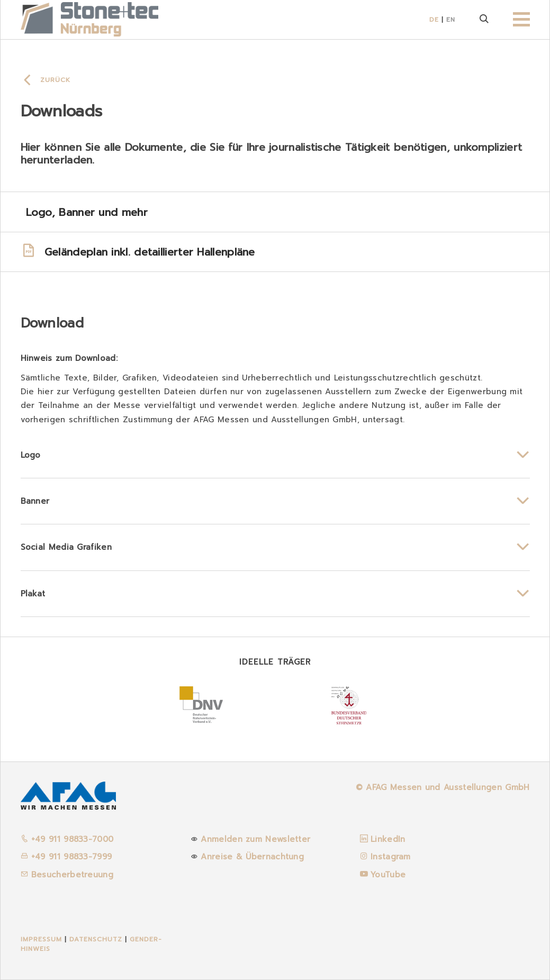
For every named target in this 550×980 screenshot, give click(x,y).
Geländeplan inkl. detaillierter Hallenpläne (138, 252)
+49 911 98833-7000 (67, 839)
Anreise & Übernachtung (252, 857)
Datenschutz (97, 939)
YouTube (388, 875)
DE (434, 20)
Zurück (55, 80)
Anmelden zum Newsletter (255, 839)
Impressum (41, 939)
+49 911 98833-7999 (66, 857)
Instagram (391, 857)
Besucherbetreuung (67, 875)
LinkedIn (388, 839)
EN (451, 20)
